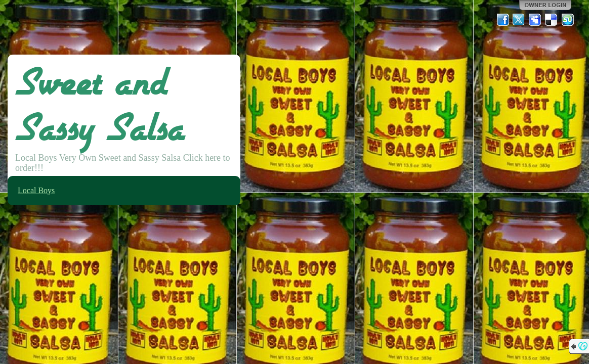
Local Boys (36, 190)
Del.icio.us (552, 20)
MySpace (535, 20)
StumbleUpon (568, 20)
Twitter (519, 20)
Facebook (503, 20)
